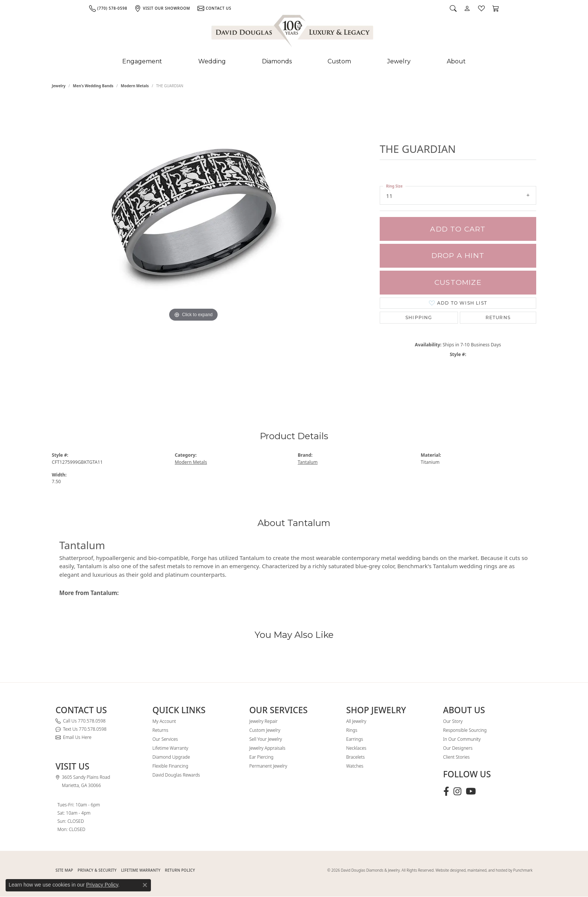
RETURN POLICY (180, 870)
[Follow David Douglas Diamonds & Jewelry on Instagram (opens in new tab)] (457, 791)
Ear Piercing (261, 757)
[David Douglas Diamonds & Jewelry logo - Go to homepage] (293, 32)
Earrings (355, 739)
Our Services (165, 739)
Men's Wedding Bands (93, 86)
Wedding (212, 61)
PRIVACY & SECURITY (97, 870)
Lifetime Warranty (170, 748)
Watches (355, 766)
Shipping (419, 317)
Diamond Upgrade (171, 757)
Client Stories (456, 757)
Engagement (142, 61)
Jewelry (399, 61)
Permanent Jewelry (268, 766)
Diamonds (277, 61)
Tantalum (308, 462)
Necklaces (356, 748)
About (456, 61)
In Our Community (462, 739)
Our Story (453, 721)
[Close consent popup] (145, 885)
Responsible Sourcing (465, 730)
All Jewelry (356, 721)
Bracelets (355, 757)
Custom (339, 61)
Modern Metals (135, 86)
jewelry (59, 86)
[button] (453, 8)
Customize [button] (458, 282)
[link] (108, 8)
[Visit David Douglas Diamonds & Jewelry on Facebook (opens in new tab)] (446, 791)
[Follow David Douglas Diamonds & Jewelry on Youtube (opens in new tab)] (471, 791)
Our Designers (458, 748)
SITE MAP (64, 870)
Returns (498, 317)
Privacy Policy (102, 885)
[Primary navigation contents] (294, 62)
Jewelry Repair (263, 721)
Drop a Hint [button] (458, 256)
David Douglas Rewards (176, 775)
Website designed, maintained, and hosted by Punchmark (484, 870)
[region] (193, 249)
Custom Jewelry (265, 730)
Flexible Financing (170, 766)
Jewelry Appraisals (267, 748)
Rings (352, 730)
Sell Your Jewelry (266, 739)
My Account (164, 721)
